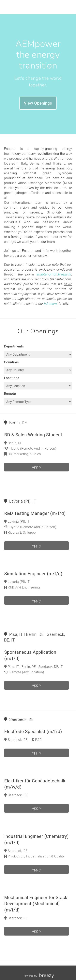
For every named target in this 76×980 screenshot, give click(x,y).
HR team (50, 304)
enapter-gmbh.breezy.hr (54, 274)
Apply (36, 467)
